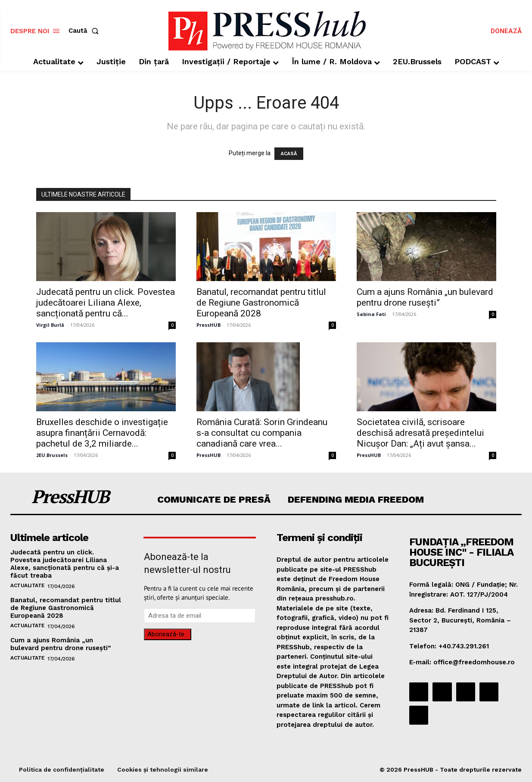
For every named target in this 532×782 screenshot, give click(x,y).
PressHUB (208, 325)
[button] (85, 31)
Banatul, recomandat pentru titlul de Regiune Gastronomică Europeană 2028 (261, 303)
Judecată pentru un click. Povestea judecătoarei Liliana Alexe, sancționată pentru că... (106, 303)
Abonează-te (166, 634)
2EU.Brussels (52, 455)
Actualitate (28, 585)
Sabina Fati (371, 314)
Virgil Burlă (50, 325)
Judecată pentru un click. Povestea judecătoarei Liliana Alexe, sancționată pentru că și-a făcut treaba (65, 564)
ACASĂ (289, 154)
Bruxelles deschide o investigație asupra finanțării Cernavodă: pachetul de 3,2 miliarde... (102, 433)
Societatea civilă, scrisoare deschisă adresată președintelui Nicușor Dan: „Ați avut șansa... (420, 433)
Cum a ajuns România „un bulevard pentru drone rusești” (425, 297)
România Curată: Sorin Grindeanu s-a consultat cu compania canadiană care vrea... (262, 433)
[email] (200, 616)
